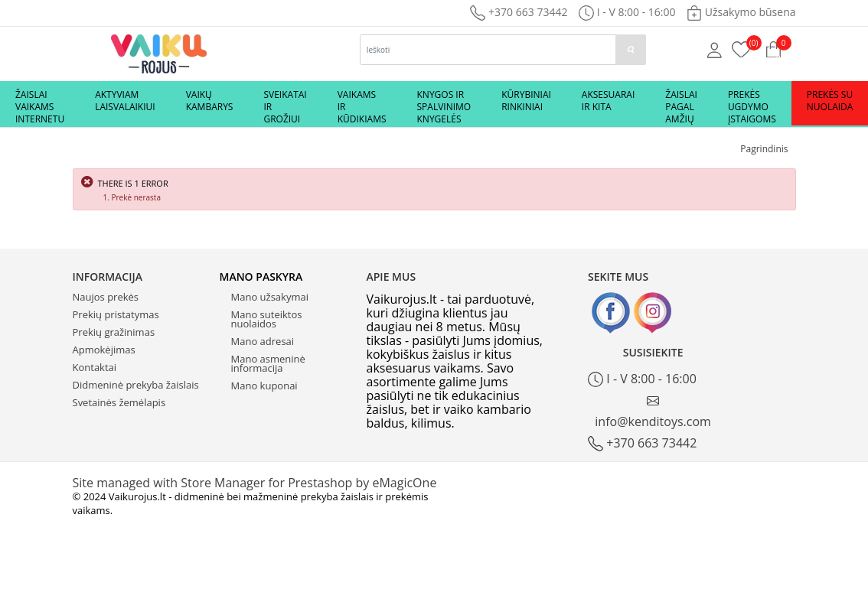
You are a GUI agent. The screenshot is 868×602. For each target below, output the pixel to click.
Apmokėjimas (104, 350)
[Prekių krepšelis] (741, 48)
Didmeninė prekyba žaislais (136, 385)
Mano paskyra (261, 277)
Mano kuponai (264, 386)
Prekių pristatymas (116, 314)
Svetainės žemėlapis (119, 402)
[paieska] (631, 50)
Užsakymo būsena (741, 12)
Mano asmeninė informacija (268, 363)
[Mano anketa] (715, 49)
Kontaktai (95, 367)
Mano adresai (263, 341)
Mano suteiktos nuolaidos (267, 319)
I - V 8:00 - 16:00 (642, 379)
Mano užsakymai (270, 297)
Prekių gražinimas (114, 332)
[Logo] (159, 53)
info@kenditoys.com (653, 412)
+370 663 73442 (519, 12)
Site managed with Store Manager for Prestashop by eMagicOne (255, 483)
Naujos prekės (106, 297)
